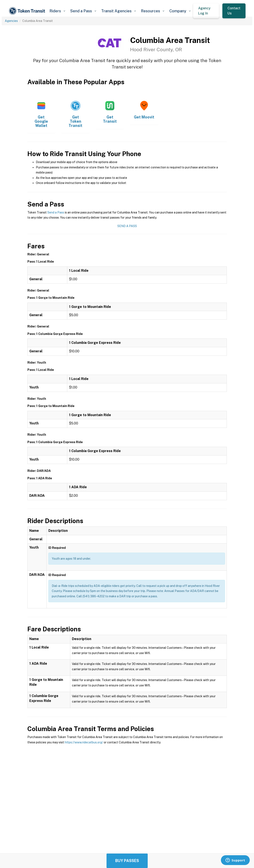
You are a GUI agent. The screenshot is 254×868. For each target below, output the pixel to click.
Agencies (11, 21)
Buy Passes (127, 861)
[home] (28, 11)
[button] (57, 11)
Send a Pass (56, 212)
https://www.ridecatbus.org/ (84, 742)
